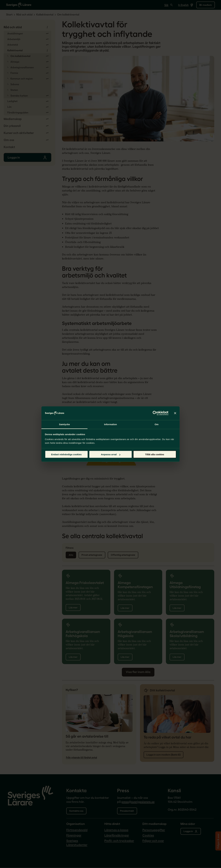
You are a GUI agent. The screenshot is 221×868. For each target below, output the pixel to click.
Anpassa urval (111, 454)
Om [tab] (156, 424)
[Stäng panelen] (175, 413)
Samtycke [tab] (65, 424)
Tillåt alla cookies (155, 454)
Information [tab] (110, 424)
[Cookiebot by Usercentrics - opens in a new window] (155, 413)
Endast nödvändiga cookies (66, 454)
